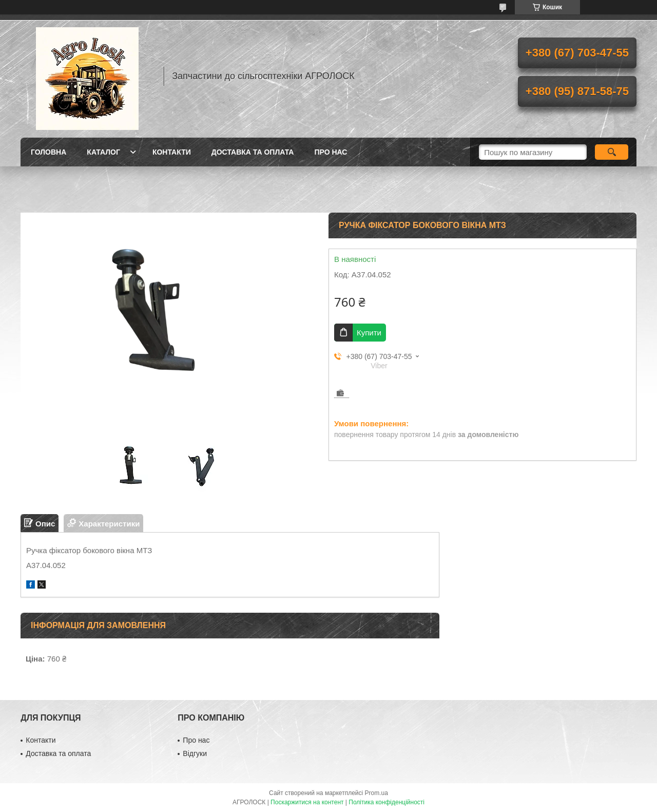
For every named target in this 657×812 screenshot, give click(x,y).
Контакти (172, 152)
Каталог (103, 152)
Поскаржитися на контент (307, 802)
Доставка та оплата (253, 152)
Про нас (331, 152)
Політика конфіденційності (387, 802)
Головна (49, 152)
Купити (369, 333)
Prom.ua (376, 793)
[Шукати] (612, 152)
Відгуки (195, 753)
